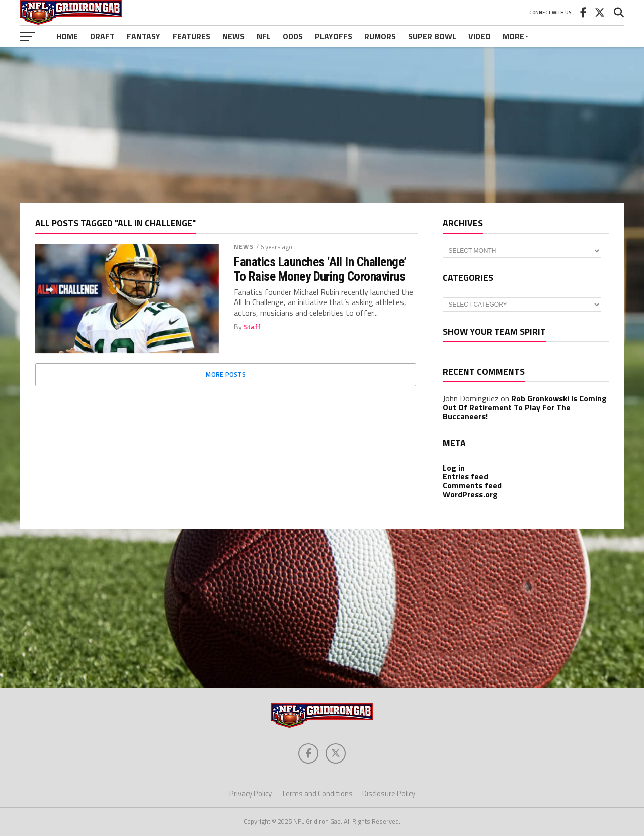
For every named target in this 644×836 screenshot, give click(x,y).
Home (67, 36)
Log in (454, 468)
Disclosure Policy (389, 793)
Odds (293, 36)
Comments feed (472, 485)
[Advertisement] (322, 125)
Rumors (380, 36)
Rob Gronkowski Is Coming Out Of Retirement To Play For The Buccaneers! (525, 407)
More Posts (226, 374)
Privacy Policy (251, 793)
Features (191, 36)
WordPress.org (470, 494)
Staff (252, 327)
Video (479, 36)
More (513, 36)
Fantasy (144, 36)
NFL (264, 36)
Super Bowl (432, 36)
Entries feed (465, 476)
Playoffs (334, 36)
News (233, 36)
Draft (102, 36)
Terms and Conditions (317, 793)
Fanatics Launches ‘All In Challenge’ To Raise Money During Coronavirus (320, 269)
